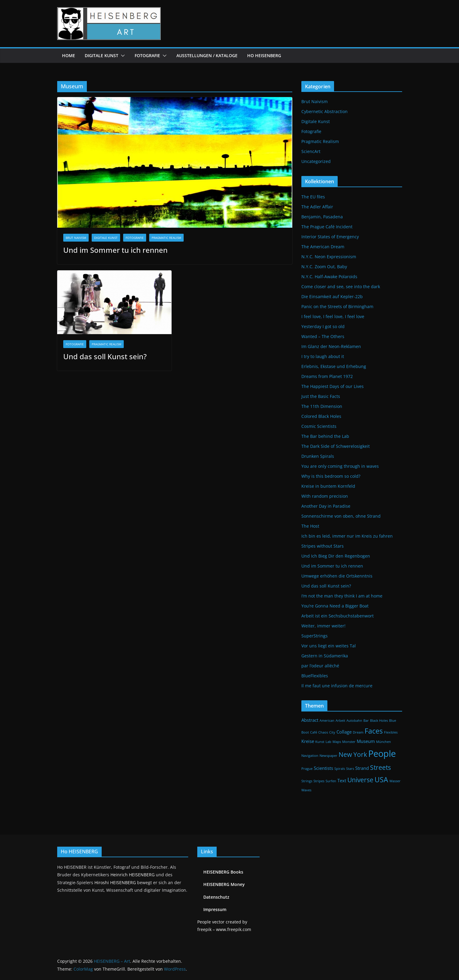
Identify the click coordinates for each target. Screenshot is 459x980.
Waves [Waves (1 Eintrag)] (306, 790)
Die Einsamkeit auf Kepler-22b (332, 296)
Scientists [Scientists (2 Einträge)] (323, 768)
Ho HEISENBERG (264, 55)
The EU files (313, 197)
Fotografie (147, 55)
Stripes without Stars (323, 546)
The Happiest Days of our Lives (333, 386)
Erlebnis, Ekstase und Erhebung (334, 366)
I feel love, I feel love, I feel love (333, 316)
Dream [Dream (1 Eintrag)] (358, 732)
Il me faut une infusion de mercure (337, 686)
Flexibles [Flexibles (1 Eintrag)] (391, 732)
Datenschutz (216, 897)
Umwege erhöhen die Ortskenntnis (337, 576)
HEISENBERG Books (223, 872)
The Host (310, 526)
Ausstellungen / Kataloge (207, 55)
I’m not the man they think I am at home (342, 596)
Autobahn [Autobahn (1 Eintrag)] (354, 721)
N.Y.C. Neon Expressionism (329, 257)
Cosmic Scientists (319, 426)
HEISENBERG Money (224, 884)
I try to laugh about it (323, 356)
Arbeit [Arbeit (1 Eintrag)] (340, 721)
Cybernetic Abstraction (325, 111)
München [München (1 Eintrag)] (384, 742)
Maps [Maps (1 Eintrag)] (337, 742)
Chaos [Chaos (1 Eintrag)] (323, 732)
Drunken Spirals (318, 456)
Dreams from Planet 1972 (327, 376)
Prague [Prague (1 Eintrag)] (307, 769)
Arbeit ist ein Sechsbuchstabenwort (338, 616)
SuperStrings (315, 636)
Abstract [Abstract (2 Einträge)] (310, 720)
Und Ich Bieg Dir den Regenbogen (336, 556)
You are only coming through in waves (340, 466)
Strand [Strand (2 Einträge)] (362, 768)
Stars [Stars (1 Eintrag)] (350, 769)
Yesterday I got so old (323, 326)
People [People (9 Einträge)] (382, 754)
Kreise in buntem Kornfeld (328, 486)
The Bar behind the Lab (325, 436)
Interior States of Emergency (330, 237)
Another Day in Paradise (326, 506)
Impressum (215, 909)
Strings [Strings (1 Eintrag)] (307, 781)
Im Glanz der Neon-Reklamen (331, 346)
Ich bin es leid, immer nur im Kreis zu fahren (347, 536)
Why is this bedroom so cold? (331, 476)
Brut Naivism (76, 238)
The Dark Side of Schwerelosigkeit (336, 446)
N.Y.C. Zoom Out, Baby (324, 267)
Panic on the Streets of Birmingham (337, 306)
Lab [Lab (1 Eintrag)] (328, 742)
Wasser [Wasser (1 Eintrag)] (395, 781)
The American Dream (323, 247)
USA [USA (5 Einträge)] (381, 780)
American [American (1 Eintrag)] (327, 721)
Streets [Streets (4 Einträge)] (380, 767)
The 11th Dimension (322, 406)
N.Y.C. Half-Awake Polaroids (329, 277)
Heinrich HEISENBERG (133, 875)
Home (69, 55)
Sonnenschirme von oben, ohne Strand (341, 516)
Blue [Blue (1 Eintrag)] (393, 721)
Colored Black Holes (321, 416)
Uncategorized (316, 161)
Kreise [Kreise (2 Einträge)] (308, 741)
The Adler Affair (317, 207)
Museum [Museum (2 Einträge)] (366, 741)
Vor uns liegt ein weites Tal (329, 646)
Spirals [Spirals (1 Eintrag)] (340, 769)
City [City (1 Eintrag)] (332, 732)
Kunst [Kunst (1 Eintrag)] (320, 742)
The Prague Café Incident (327, 227)
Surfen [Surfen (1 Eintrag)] (331, 781)
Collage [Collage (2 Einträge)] (344, 732)
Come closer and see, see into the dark (341, 287)
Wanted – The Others (323, 336)
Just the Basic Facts (321, 396)
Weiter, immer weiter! (323, 626)
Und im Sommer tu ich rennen (115, 250)
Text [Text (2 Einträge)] (342, 780)
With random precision (325, 496)
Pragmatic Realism (166, 238)
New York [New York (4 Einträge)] (353, 754)
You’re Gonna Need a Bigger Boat (335, 606)
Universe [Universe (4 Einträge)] (360, 780)
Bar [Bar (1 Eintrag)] (366, 721)
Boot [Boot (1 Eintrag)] (305, 732)
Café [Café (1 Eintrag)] (314, 732)
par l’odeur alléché (320, 666)
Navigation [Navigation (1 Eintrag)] (310, 756)
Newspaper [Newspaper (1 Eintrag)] (328, 756)
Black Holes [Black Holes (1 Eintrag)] (379, 721)
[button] (122, 56)
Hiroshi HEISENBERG (115, 882)
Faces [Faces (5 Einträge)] (374, 731)
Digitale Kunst (102, 55)
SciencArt (311, 151)
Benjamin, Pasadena (322, 217)
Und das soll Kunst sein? (105, 356)
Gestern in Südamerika (325, 656)
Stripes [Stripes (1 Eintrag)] (319, 781)
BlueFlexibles (315, 676)
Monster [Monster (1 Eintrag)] (349, 742)
